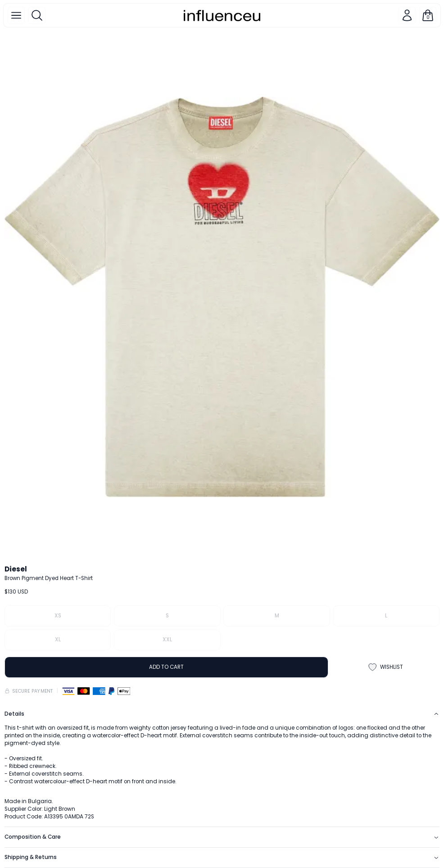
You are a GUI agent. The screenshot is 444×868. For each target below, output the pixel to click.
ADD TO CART (166, 667)
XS (58, 616)
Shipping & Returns (222, 857)
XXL (167, 640)
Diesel (16, 569)
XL (58, 640)
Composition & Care (222, 837)
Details (222, 714)
